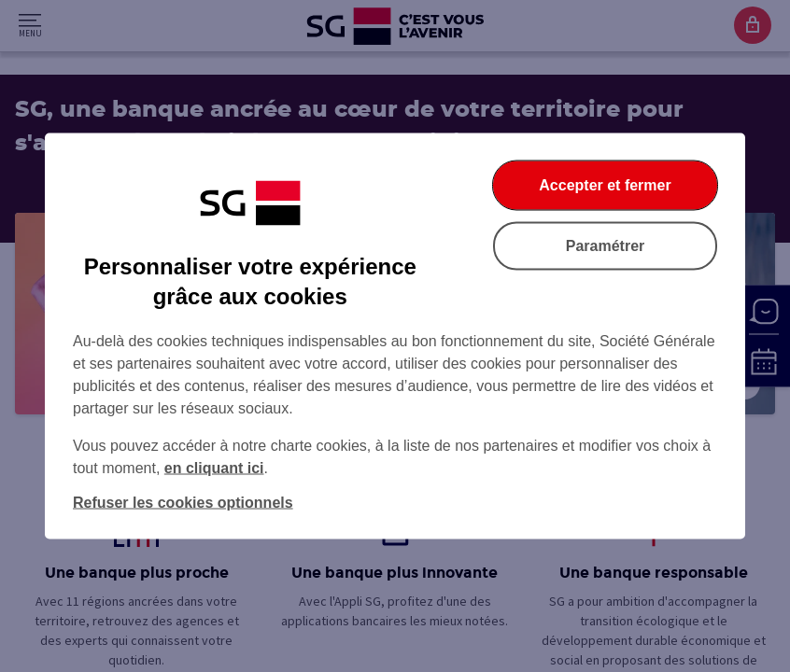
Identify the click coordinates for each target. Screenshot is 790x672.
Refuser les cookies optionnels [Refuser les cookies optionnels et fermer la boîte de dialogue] (183, 503)
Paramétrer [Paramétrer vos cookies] (606, 246)
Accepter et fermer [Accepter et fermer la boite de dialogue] (605, 185)
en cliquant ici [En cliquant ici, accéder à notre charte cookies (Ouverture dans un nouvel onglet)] (214, 468)
